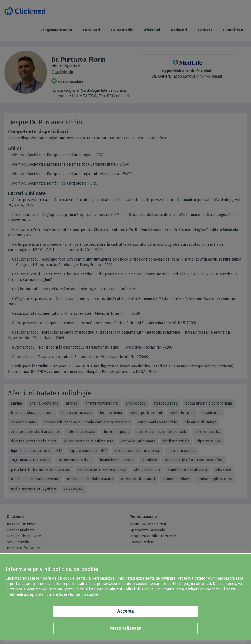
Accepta (125, 611)
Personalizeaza (125, 628)
